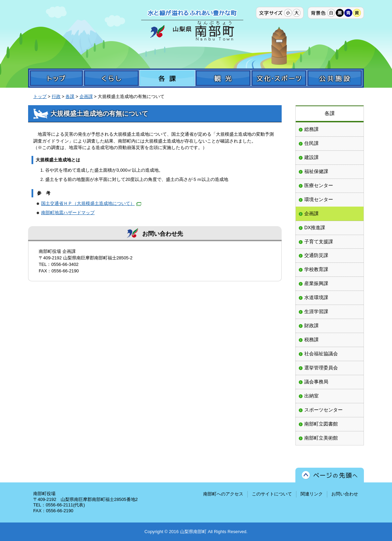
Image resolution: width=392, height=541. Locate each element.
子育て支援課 (319, 242)
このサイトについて (272, 494)
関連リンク (312, 494)
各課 (70, 96)
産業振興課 (316, 283)
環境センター (319, 199)
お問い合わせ (345, 494)
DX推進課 (315, 228)
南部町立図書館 (321, 424)
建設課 (311, 157)
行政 (56, 96)
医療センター (319, 185)
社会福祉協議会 (321, 354)
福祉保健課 (316, 171)
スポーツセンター (323, 410)
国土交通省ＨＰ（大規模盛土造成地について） (91, 203)
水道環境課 (316, 297)
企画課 (86, 96)
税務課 (311, 340)
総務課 (311, 129)
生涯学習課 (316, 311)
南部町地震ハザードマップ (68, 213)
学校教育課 (316, 269)
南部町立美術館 (321, 438)
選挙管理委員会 (321, 368)
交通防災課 (316, 255)
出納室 (311, 396)
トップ (40, 96)
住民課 (311, 143)
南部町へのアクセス (223, 494)
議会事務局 (316, 382)
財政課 (311, 325)
